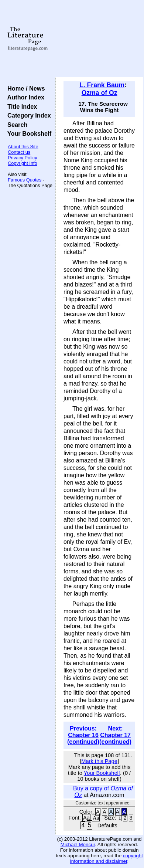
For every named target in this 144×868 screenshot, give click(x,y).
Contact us (19, 152)
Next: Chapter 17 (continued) (115, 735)
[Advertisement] (99, 39)
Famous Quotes (25, 180)
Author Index (24, 97)
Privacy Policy (23, 158)
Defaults (107, 825)
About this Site (23, 147)
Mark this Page (99, 761)
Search (16, 125)
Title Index (20, 106)
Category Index (28, 115)
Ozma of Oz (100, 93)
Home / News (25, 88)
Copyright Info (23, 163)
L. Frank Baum (102, 85)
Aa (86, 818)
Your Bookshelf (28, 133)
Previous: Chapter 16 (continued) (83, 735)
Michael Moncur (78, 845)
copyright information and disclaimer (107, 858)
